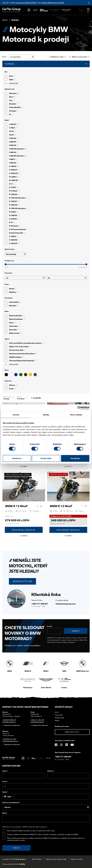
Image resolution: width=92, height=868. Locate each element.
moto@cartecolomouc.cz (10, 741)
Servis (57, 712)
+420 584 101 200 (9, 739)
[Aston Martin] (66, 10)
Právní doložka (37, 859)
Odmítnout (17, 458)
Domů (5, 20)
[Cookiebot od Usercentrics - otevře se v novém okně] (79, 408)
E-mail (50, 626)
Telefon (5, 792)
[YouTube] (72, 745)
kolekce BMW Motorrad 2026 (53, 3)
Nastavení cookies (77, 859)
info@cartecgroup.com (66, 604)
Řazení (5, 57)
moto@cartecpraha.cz (37, 722)
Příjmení (51, 771)
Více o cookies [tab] (76, 415)
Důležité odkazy (64, 707)
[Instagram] (61, 745)
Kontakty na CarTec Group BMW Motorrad (25, 707)
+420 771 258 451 (40, 604)
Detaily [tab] (46, 415)
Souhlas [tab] (16, 415)
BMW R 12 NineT (16, 506)
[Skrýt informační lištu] (89, 3)
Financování (59, 715)
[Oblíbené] (38, 506)
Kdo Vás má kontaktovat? (11, 803)
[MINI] (35, 10)
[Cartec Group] (11, 10)
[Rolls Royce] (55, 10)
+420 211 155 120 (37, 720)
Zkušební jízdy (60, 718)
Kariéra (57, 721)
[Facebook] (56, 745)
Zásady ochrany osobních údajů (56, 859)
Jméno (5, 771)
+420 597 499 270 (9, 720)
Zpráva (5, 813)
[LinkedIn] (67, 745)
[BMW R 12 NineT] (24, 486)
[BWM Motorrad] (44, 10)
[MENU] (88, 10)
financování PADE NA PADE (26, 3)
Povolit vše (75, 458)
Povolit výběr (46, 458)
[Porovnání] (41, 506)
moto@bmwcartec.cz (9, 722)
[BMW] (29, 10)
